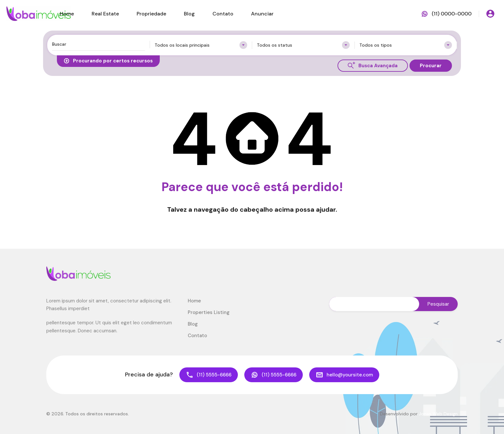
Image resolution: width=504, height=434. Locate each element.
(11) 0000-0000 (452, 14)
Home (67, 14)
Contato (223, 14)
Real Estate (105, 14)
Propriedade (151, 14)
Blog (189, 14)
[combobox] (201, 45)
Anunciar (262, 14)
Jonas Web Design (438, 414)
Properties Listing (209, 312)
